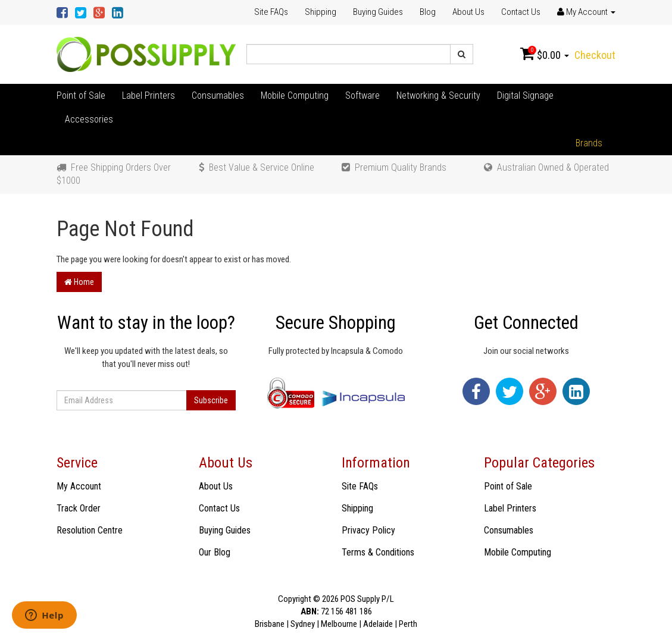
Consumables (218, 95)
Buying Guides (378, 12)
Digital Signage (525, 95)
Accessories (89, 119)
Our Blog (215, 552)
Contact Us (521, 12)
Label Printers (149, 95)
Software (362, 95)
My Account (79, 486)
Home (79, 282)
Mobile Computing (295, 95)
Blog (428, 12)
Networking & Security (438, 95)
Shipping (321, 12)
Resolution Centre (90, 530)
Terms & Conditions (378, 552)
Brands (589, 143)
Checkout (595, 55)
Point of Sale (81, 95)
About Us (468, 12)
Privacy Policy (368, 530)
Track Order (79, 508)
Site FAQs (271, 12)
